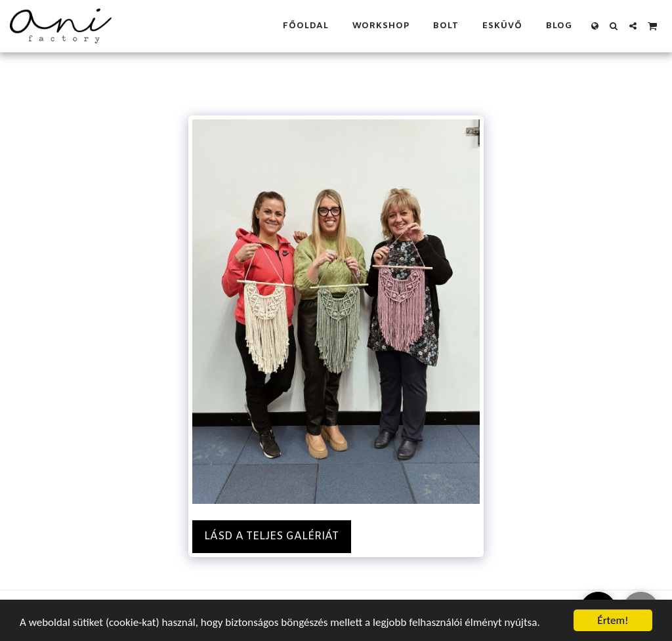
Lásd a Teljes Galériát (271, 536)
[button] (614, 26)
